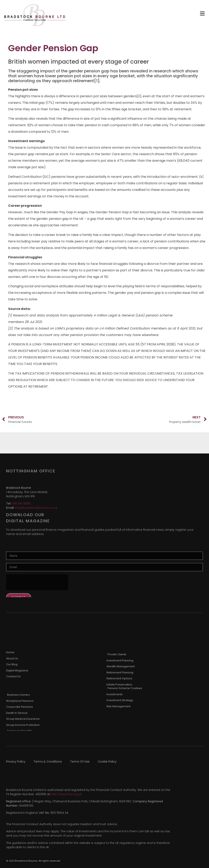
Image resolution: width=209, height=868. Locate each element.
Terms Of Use (80, 764)
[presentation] (37, 597)
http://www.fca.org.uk (66, 804)
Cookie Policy (107, 764)
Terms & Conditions (48, 764)
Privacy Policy (16, 764)
